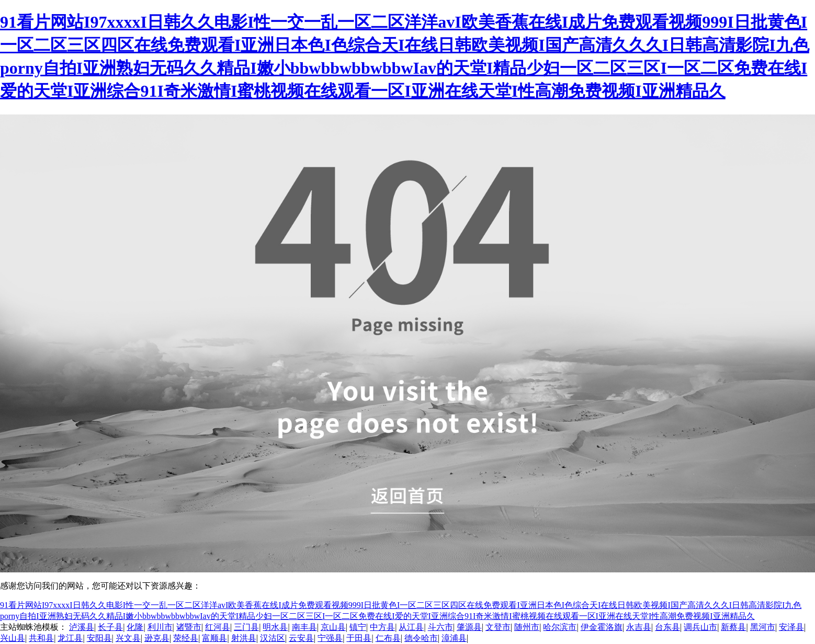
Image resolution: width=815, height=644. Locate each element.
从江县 (411, 627)
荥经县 (186, 638)
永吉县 (639, 627)
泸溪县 (82, 627)
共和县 (41, 638)
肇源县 (469, 627)
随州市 (527, 627)
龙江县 (70, 638)
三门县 (246, 627)
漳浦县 (454, 638)
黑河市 (763, 627)
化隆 (135, 627)
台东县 (667, 627)
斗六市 (440, 627)
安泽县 (791, 627)
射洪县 (244, 638)
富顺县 (214, 638)
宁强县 (330, 638)
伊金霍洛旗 (602, 627)
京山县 (333, 627)
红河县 (218, 627)
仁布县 (388, 638)
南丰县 (304, 627)
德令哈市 (421, 638)
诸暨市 (189, 627)
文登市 (498, 627)
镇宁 (358, 627)
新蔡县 (733, 627)
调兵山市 (700, 627)
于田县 (359, 638)
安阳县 (99, 638)
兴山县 (13, 638)
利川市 (160, 627)
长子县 (110, 627)
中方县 (382, 627)
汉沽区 (273, 638)
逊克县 (157, 638)
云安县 (301, 638)
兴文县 (128, 638)
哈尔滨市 (560, 627)
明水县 (275, 627)
